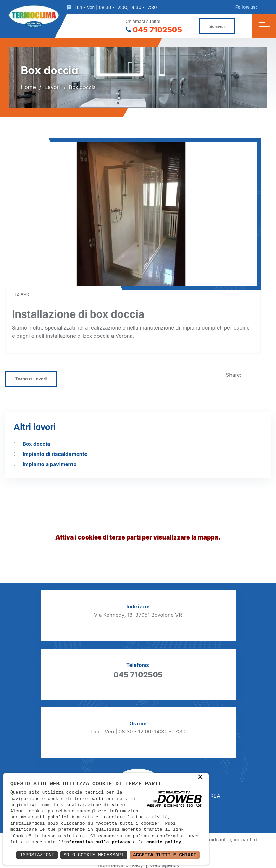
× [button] (200, 778)
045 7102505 (154, 30)
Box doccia (36, 444)
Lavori (52, 87)
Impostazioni (37, 855)
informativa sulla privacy (97, 842)
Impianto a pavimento (49, 464)
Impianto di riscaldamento (55, 454)
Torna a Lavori (31, 379)
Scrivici (217, 26)
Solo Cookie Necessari (94, 855)
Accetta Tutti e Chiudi (165, 855)
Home (28, 87)
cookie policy (164, 842)
